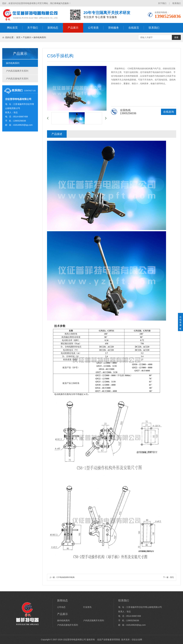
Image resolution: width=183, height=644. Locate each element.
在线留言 (134, 28)
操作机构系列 (40, 37)
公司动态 (61, 607)
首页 (18, 37)
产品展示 (73, 28)
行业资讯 (87, 607)
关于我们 (162, 3)
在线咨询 (169, 112)
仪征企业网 (137, 640)
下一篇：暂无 (168, 577)
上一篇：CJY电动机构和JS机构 (62, 577)
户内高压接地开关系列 (17, 79)
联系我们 (177, 3)
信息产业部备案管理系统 (108, 640)
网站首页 (12, 28)
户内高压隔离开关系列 (17, 71)
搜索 (176, 37)
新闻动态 (53, 28)
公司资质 (93, 28)
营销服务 (114, 28)
